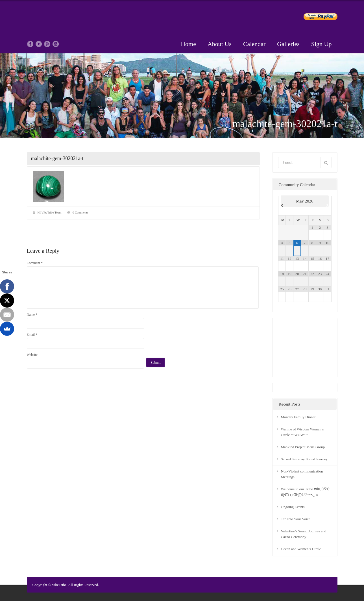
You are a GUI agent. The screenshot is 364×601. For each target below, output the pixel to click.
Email (32, 335)
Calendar (254, 44)
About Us (220, 44)
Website (32, 355)
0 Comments (80, 212)
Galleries (288, 44)
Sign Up (322, 44)
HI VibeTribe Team (50, 212)
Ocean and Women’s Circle (301, 549)
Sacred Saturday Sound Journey (304, 459)
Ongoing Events (293, 507)
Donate (316, 18)
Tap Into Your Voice (296, 519)
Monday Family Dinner (298, 417)
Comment (35, 263)
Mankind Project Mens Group (303, 447)
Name (32, 314)
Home (188, 44)
